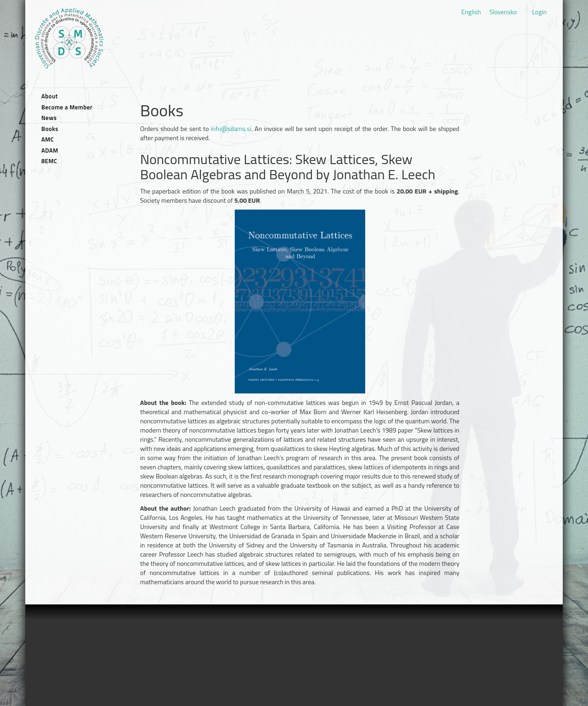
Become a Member (67, 107)
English (471, 12)
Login (539, 12)
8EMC (49, 161)
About (50, 96)
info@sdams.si (231, 128)
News (49, 118)
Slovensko (503, 12)
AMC (48, 139)
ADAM (50, 151)
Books (50, 129)
